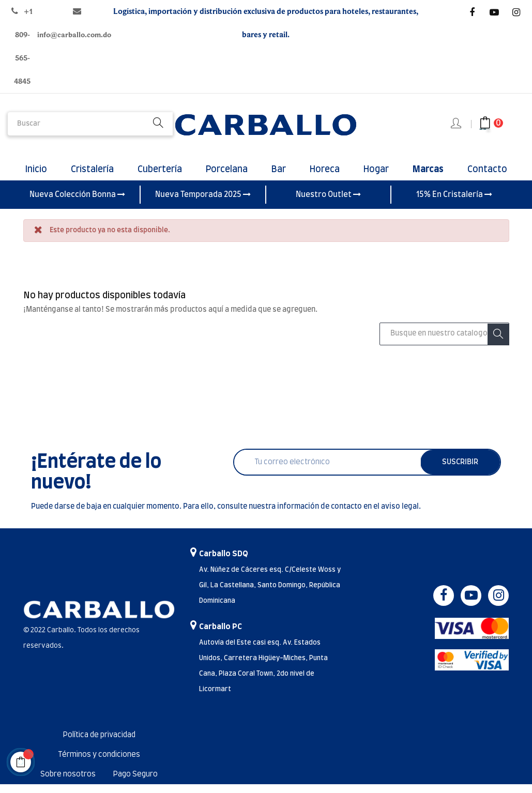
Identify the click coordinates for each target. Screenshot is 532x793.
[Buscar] (444, 343)
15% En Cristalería (454, 203)
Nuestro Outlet (328, 203)
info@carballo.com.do (74, 35)
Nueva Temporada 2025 (203, 203)
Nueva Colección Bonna (77, 203)
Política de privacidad (99, 744)
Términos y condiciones (99, 764)
